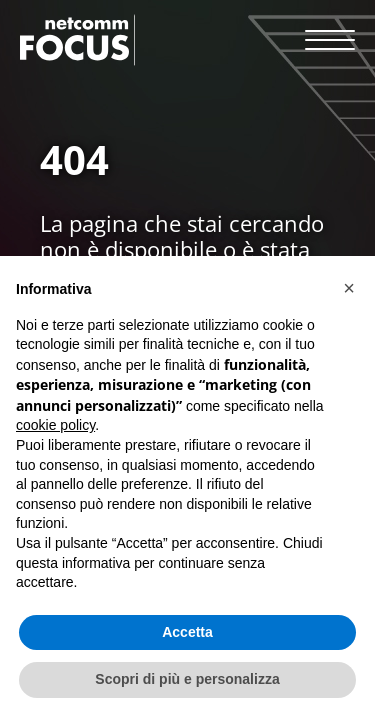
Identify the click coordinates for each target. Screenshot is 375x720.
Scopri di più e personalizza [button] (187, 679)
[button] (349, 288)
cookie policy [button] (55, 425)
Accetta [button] (187, 632)
